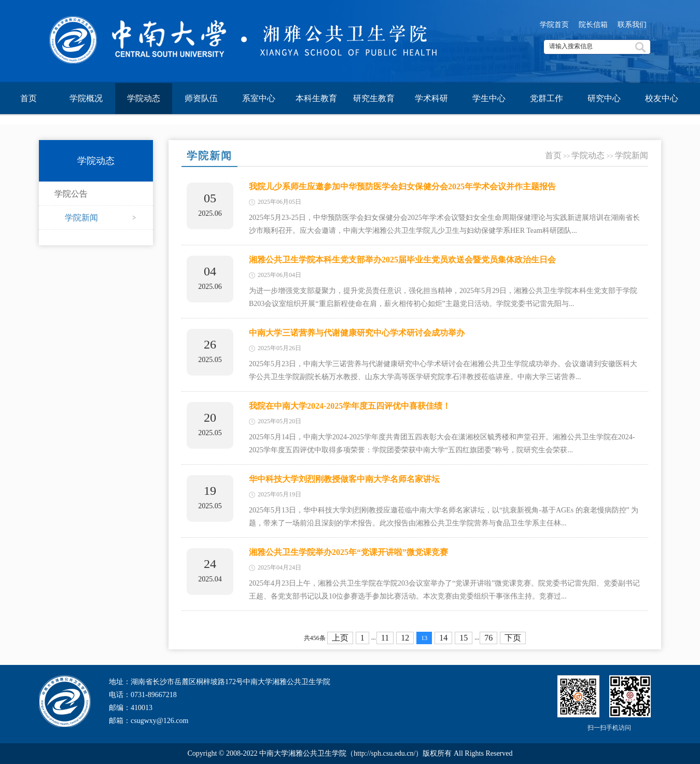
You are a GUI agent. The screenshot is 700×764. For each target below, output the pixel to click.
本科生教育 (316, 98)
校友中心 (662, 98)
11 (385, 638)
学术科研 (431, 98)
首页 (29, 98)
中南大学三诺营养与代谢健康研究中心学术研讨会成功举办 (357, 333)
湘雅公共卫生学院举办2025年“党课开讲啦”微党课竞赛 (348, 552)
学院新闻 (81, 218)
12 (405, 638)
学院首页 (554, 25)
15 (464, 638)
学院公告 (71, 194)
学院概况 (86, 98)
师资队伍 (201, 98)
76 (488, 638)
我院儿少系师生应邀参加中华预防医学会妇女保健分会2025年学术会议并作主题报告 (402, 186)
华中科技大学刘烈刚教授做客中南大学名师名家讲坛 (344, 479)
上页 (340, 638)
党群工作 (547, 98)
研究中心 (604, 98)
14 (443, 638)
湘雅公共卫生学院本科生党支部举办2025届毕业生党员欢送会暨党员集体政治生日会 (402, 260)
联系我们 (632, 25)
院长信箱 (593, 25)
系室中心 (259, 98)
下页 (513, 638)
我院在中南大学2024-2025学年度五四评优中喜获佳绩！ (350, 406)
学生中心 (489, 98)
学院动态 (144, 98)
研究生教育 (374, 98)
